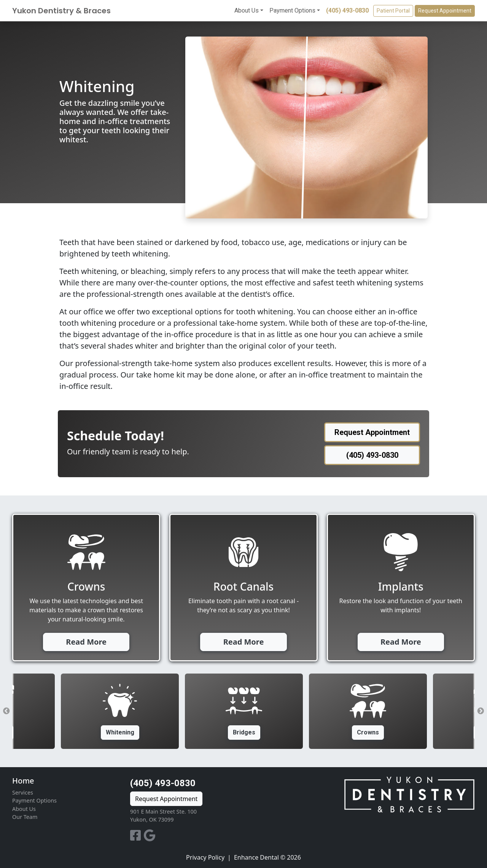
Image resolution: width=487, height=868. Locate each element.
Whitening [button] (120, 732)
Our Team (25, 817)
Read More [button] (86, 642)
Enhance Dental (256, 857)
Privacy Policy (205, 857)
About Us (247, 10)
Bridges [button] (244, 732)
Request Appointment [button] (445, 11)
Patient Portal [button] (393, 11)
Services (23, 792)
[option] (244, 711)
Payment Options (292, 10)
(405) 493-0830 (347, 10)
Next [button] (481, 711)
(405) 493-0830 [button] (372, 455)
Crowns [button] (368, 732)
